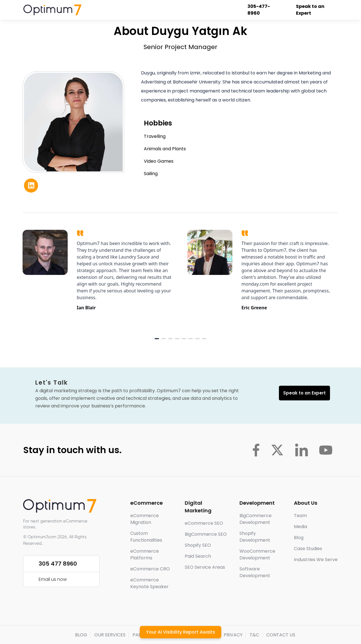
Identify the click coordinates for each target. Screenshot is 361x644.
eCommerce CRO (150, 569)
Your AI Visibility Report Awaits (181, 632)
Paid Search (198, 556)
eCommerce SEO (204, 523)
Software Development (255, 572)
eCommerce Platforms (145, 554)
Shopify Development (255, 537)
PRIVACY (233, 635)
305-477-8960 (259, 10)
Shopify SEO (198, 545)
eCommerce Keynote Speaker (149, 583)
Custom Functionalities (146, 537)
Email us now (53, 579)
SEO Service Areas (205, 567)
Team (300, 516)
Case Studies (308, 549)
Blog (299, 538)
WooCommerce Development (257, 554)
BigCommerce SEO (206, 534)
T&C (254, 635)
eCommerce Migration (145, 519)
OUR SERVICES (110, 635)
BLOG (81, 635)
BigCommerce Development (256, 519)
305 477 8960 (58, 564)
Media (301, 527)
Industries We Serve (316, 560)
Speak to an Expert (310, 10)
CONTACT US (281, 635)
